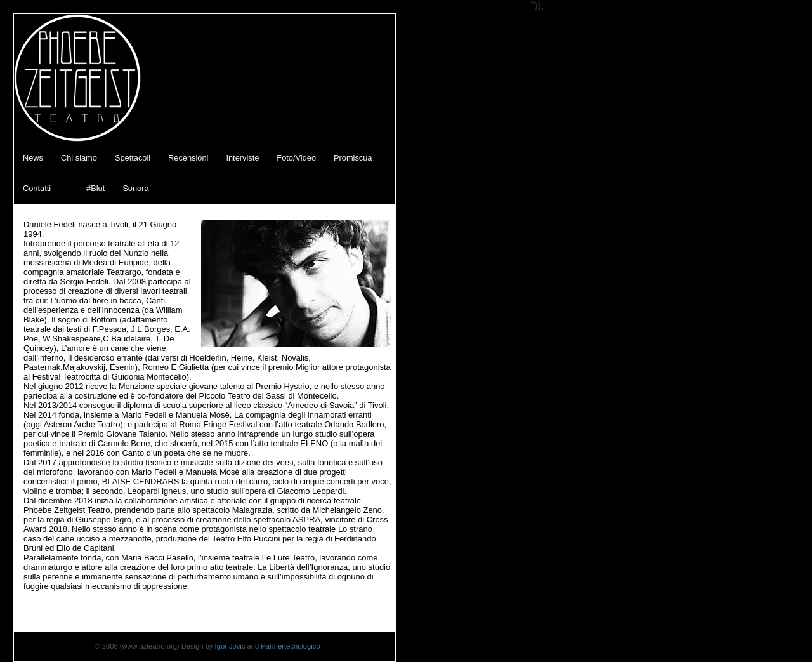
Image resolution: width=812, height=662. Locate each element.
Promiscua (353, 158)
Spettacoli (133, 158)
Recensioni (188, 158)
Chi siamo (79, 158)
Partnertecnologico (290, 646)
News (33, 158)
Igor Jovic (231, 646)
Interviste (242, 158)
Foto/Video (296, 158)
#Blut (95, 188)
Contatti (37, 188)
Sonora (135, 188)
